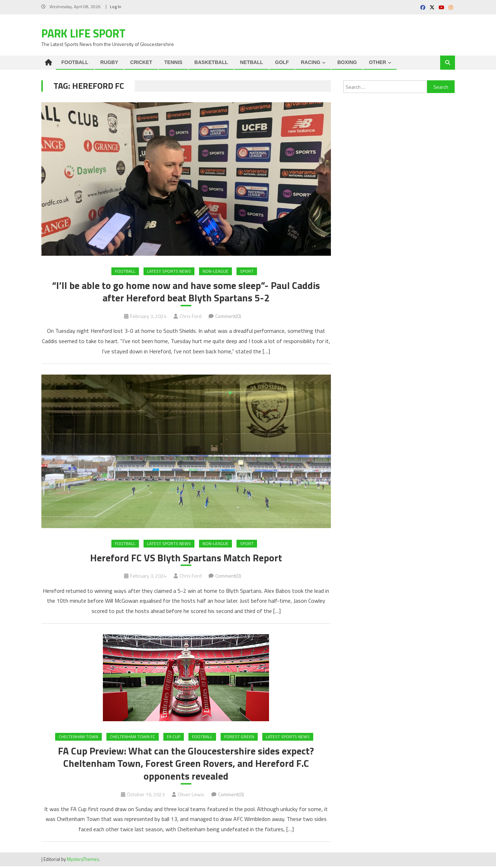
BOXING (347, 62)
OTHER (377, 62)
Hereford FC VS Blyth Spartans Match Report (186, 559)
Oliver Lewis (191, 796)
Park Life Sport (83, 33)
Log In (116, 7)
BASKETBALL (211, 62)
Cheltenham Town (78, 737)
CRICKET (141, 62)
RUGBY (109, 62)
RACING (311, 62)
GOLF (282, 62)
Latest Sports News (169, 271)
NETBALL (252, 62)
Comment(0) (228, 316)
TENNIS (173, 62)
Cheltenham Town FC (133, 737)
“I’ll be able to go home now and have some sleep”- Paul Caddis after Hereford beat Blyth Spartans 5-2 (186, 292)
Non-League (215, 271)
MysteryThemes (83, 861)
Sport (247, 271)
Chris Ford (191, 316)
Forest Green (239, 737)
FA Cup (174, 737)
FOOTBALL (75, 62)
